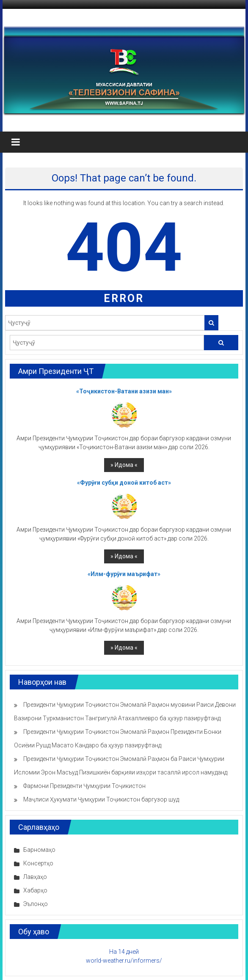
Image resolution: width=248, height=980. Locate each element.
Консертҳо (38, 863)
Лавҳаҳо (35, 877)
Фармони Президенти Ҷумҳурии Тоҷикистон (84, 786)
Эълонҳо (36, 904)
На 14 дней (124, 952)
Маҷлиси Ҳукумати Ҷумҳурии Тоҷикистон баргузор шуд (101, 799)
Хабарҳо (35, 890)
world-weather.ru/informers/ (124, 961)
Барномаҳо (39, 850)
